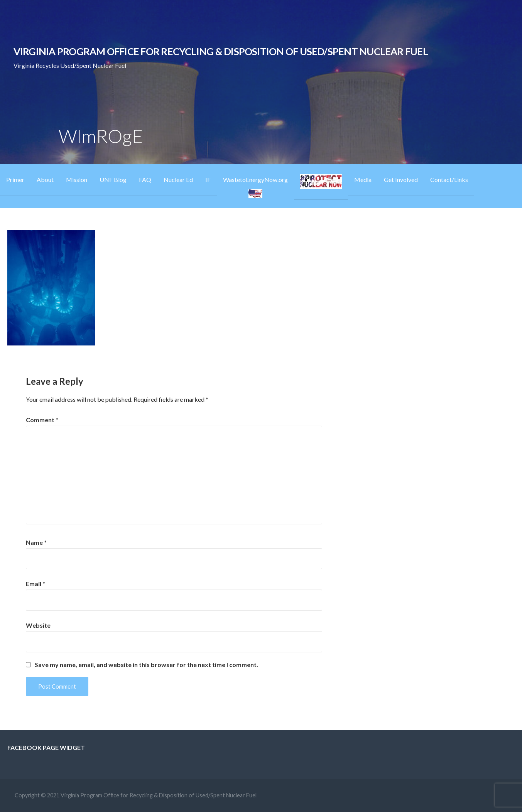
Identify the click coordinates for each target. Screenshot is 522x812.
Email (35, 584)
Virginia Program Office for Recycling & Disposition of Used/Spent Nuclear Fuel (221, 51)
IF (208, 179)
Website (38, 625)
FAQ (145, 179)
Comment (42, 420)
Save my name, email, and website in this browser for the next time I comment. (146, 665)
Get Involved (401, 179)
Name (36, 542)
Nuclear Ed (178, 179)
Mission (77, 179)
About (45, 179)
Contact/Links (449, 179)
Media (363, 179)
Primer (15, 179)
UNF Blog (113, 179)
